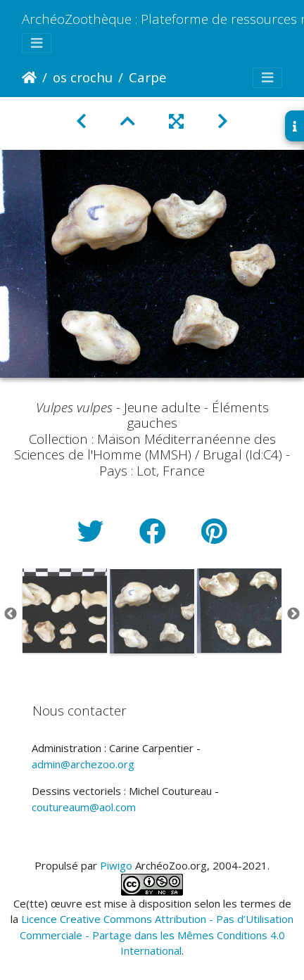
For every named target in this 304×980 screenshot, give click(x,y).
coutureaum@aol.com (84, 807)
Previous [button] (11, 614)
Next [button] (293, 614)
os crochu (83, 77)
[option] (65, 611)
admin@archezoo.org (83, 764)
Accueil (29, 77)
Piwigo (116, 865)
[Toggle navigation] (37, 43)
